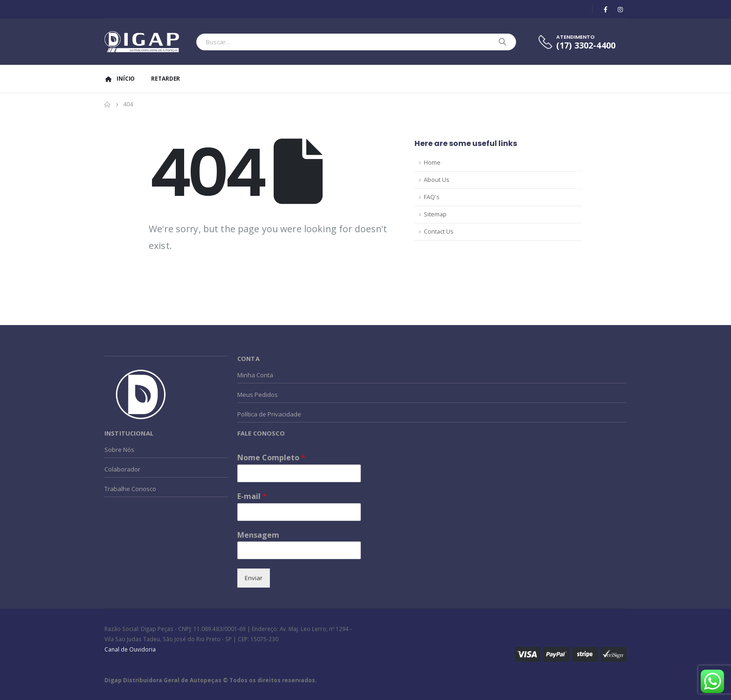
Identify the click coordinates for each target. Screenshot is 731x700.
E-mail (252, 496)
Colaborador (122, 469)
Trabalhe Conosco (130, 489)
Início (120, 79)
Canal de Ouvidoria (130, 649)
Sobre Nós (119, 450)
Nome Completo (271, 458)
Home (432, 163)
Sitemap (435, 214)
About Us (437, 180)
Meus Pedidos (258, 395)
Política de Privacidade (269, 414)
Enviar (254, 578)
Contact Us (439, 232)
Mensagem (258, 535)
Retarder (166, 79)
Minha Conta (255, 375)
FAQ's (432, 197)
